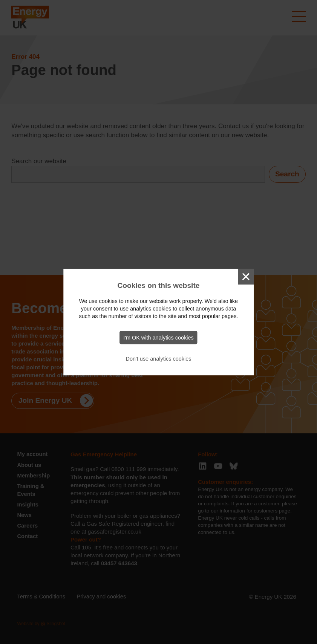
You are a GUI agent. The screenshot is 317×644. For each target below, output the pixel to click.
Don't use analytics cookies (159, 359)
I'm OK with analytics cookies (158, 338)
